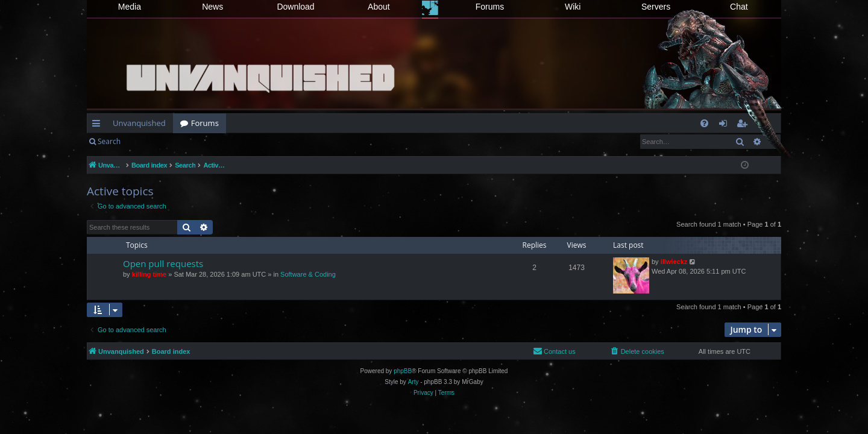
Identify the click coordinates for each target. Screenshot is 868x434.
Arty (414, 382)
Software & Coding (308, 274)
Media (130, 7)
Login (147, 141)
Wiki (573, 7)
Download (295, 7)
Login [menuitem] (725, 125)
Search (109, 141)
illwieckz (674, 262)
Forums (490, 7)
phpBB (403, 371)
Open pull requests (163, 263)
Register (187, 141)
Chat (739, 7)
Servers (656, 7)
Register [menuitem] (744, 125)
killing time (149, 274)
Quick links (99, 125)
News (212, 7)
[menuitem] (704, 123)
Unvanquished (139, 123)
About (379, 7)
